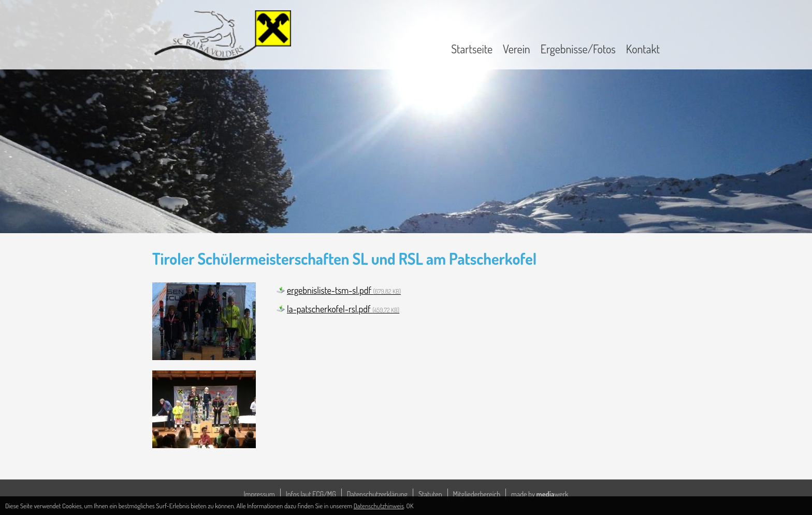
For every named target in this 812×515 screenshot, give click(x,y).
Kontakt (643, 49)
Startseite (472, 49)
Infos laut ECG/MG (311, 494)
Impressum (259, 494)
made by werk (540, 494)
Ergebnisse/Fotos (578, 49)
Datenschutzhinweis (379, 506)
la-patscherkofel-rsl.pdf (343, 309)
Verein (517, 49)
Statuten (430, 494)
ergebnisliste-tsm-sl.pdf (344, 290)
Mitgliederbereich (477, 494)
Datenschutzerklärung (377, 494)
